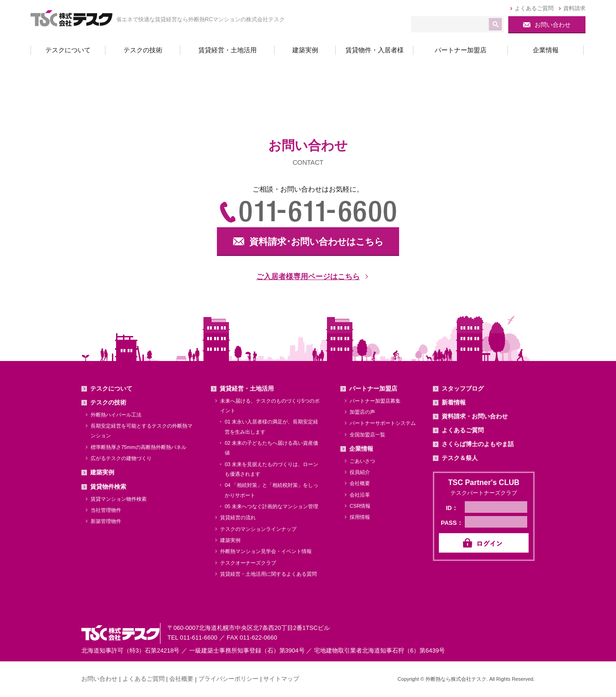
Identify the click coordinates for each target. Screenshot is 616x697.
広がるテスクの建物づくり (121, 458)
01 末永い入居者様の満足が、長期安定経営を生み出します (271, 426)
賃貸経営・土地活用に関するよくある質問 (268, 574)
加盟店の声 (362, 412)
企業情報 (361, 449)
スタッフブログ (463, 389)
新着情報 (454, 402)
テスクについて (111, 389)
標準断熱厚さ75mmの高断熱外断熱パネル (139, 447)
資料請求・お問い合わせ (475, 416)
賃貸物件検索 (108, 487)
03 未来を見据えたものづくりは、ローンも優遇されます (271, 469)
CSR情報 (360, 506)
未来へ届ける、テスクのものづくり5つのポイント (270, 406)
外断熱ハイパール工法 (116, 415)
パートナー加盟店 (373, 389)
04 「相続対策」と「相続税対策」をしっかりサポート (271, 490)
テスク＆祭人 (460, 458)
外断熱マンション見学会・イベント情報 (266, 551)
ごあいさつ (362, 461)
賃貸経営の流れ (238, 517)
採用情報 (360, 517)
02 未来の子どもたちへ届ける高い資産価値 (271, 448)
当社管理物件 (106, 510)
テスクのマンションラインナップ (258, 529)
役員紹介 (360, 472)
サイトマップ (281, 679)
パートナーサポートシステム (383, 423)
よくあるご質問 (463, 430)
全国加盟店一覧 (367, 435)
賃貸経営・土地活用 (247, 389)
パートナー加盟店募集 (375, 401)
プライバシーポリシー (228, 679)
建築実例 (102, 472)
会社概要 (360, 483)
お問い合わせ (99, 679)
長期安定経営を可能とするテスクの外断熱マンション (142, 431)
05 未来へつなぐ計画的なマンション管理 (271, 506)
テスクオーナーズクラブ (248, 563)
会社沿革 (360, 495)
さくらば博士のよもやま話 (478, 444)
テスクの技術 (108, 402)
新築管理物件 (106, 521)
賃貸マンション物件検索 (119, 499)
